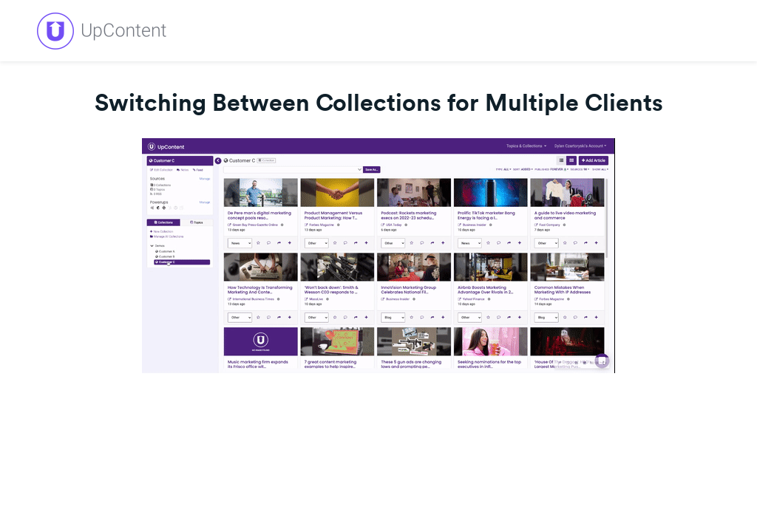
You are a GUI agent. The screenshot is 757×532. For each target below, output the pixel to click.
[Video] (378, 256)
